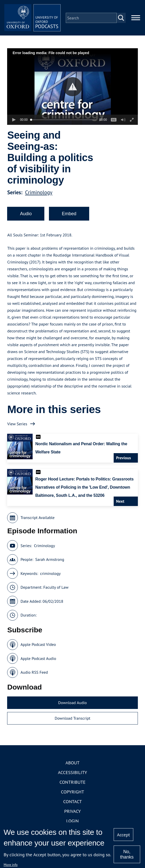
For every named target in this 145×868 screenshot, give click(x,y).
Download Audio (72, 705)
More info (11, 865)
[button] (72, 89)
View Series (17, 426)
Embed (69, 216)
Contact (72, 804)
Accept (123, 835)
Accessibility (72, 775)
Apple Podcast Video (38, 647)
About (72, 765)
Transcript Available (37, 520)
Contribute (72, 784)
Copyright (72, 794)
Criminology (39, 195)
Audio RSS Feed (34, 675)
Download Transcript (72, 721)
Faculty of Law (56, 590)
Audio (26, 216)
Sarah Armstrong (50, 562)
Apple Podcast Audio (38, 661)
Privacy (72, 813)
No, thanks (127, 854)
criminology (50, 576)
